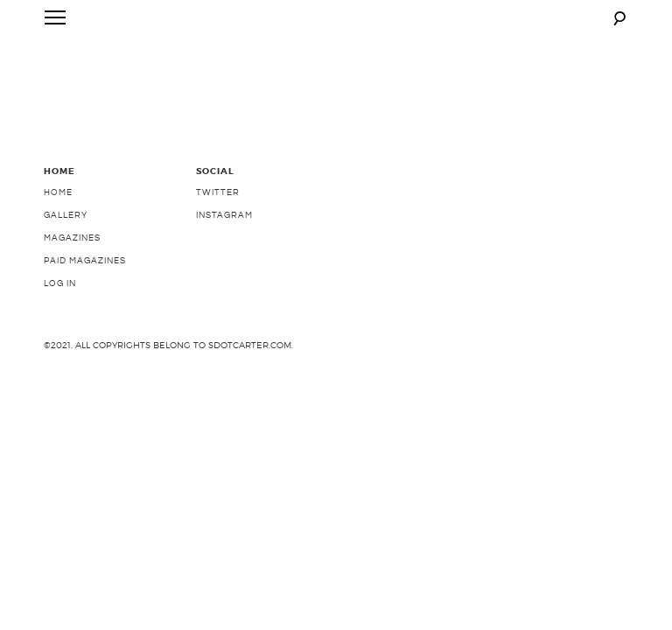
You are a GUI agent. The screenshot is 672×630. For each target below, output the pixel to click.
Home (58, 247)
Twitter (218, 247)
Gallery (66, 269)
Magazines (72, 292)
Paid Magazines (85, 315)
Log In (60, 338)
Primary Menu (52, 21)
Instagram (224, 269)
